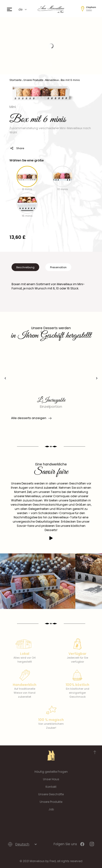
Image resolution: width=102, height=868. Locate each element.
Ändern (89, 10)
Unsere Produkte (51, 802)
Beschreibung (25, 267)
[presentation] (5, 378)
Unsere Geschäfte (51, 794)
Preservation (58, 267)
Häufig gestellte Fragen (51, 772)
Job (51, 809)
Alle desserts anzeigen (31, 418)
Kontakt (51, 787)
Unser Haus (51, 779)
